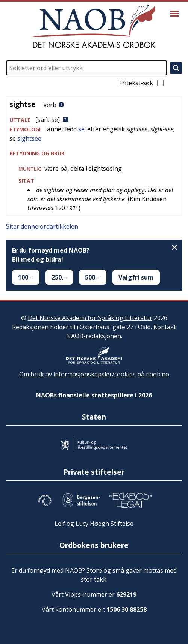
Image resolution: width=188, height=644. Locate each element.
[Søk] (176, 68)
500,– (93, 277)
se (81, 129)
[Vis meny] (174, 14)
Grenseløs (40, 208)
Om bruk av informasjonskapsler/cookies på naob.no (94, 374)
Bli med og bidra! (38, 259)
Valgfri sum (136, 277)
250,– (59, 277)
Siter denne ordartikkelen (42, 226)
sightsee (29, 138)
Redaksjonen (30, 327)
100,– (26, 277)
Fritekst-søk (142, 83)
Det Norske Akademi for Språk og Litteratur (90, 318)
